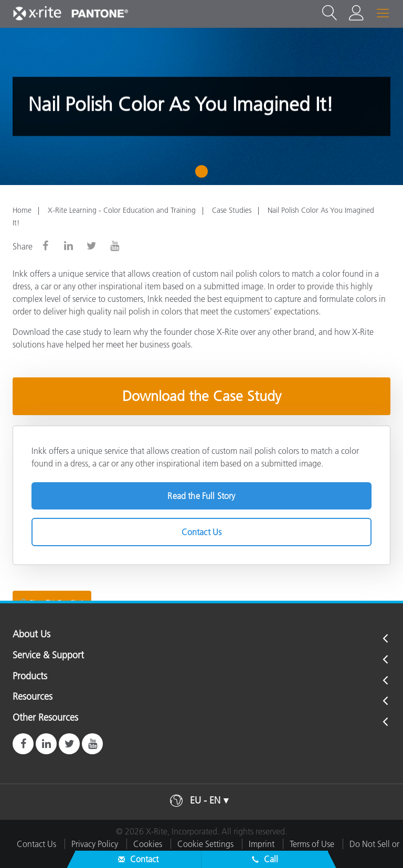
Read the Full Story (201, 496)
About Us (31, 635)
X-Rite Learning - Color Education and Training (122, 210)
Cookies (148, 844)
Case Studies (232, 210)
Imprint (262, 844)
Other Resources (45, 718)
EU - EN (205, 800)
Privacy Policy (95, 844)
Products (30, 677)
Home (22, 210)
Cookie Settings (205, 844)
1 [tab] (204, 175)
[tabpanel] (201, 106)
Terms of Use (312, 844)
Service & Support (48, 656)
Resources (33, 697)
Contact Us (202, 532)
